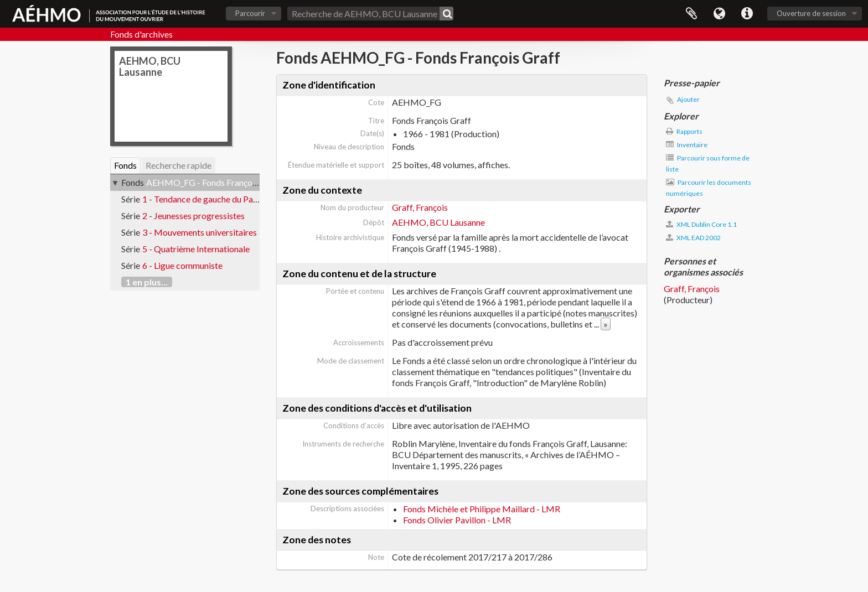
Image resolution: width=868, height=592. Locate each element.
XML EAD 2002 (693, 238)
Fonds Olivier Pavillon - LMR (457, 520)
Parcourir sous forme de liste (708, 163)
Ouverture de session (811, 13)
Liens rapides (747, 14)
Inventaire (687, 145)
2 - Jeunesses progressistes (193, 215)
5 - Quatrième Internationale (196, 249)
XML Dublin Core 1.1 (701, 224)
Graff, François (420, 207)
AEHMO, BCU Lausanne (438, 222)
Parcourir (250, 13)
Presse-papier (691, 14)
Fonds (125, 165)
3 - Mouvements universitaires (200, 232)
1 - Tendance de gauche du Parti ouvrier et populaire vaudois (255, 199)
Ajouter (688, 99)
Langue (719, 14)
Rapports (684, 131)
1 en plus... (147, 282)
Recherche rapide (179, 165)
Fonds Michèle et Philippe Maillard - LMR (482, 509)
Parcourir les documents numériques (709, 188)
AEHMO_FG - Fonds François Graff (214, 182)
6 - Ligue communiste (182, 265)
